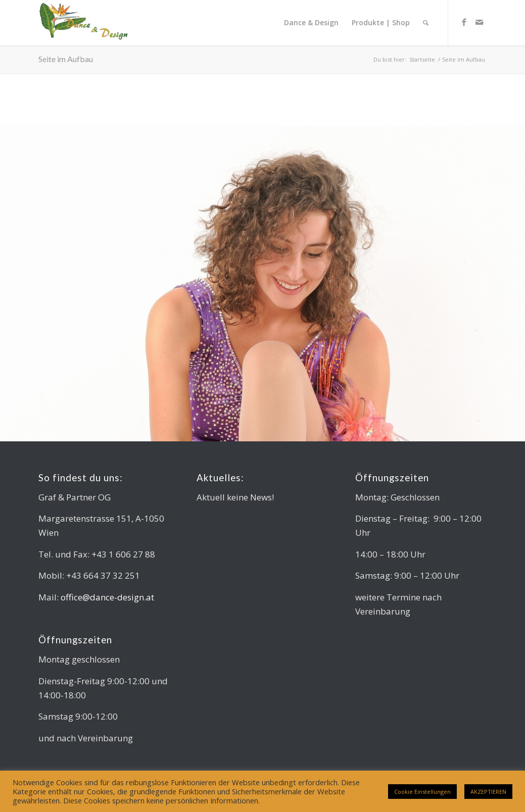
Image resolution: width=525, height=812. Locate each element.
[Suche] (426, 23)
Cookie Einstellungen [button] (422, 792)
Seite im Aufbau (66, 59)
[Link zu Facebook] (464, 22)
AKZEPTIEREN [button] (488, 792)
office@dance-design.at (107, 597)
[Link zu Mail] (479, 22)
